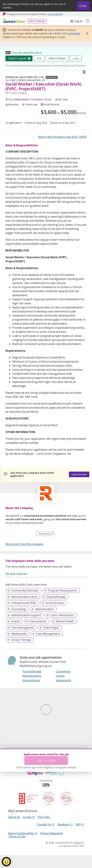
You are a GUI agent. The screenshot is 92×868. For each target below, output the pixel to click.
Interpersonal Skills (24, 603)
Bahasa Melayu (57, 58)
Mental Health (65, 621)
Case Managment (22, 628)
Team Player (51, 628)
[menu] (87, 21)
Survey (29, 830)
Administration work (24, 597)
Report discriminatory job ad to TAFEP (62, 137)
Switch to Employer (37, 21)
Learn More (15, 732)
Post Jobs (44, 830)
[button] (86, 34)
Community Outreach (25, 590)
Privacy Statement (51, 846)
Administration (44, 609)
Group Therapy (21, 640)
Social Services (55, 603)
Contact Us (46, 837)
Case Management (48, 634)
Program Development (62, 590)
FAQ (80, 837)
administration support (26, 615)
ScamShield (74, 33)
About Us (14, 830)
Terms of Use (17, 849)
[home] (14, 21)
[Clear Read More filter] (45, 534)
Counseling (18, 609)
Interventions (38, 621)
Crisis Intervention (62, 615)
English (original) (17, 58)
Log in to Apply (46, 760)
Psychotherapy (56, 597)
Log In (78, 21)
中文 (39, 58)
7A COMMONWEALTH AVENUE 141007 (30, 99)
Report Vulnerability (23, 846)
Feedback (65, 837)
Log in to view (79, 474)
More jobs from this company (24, 544)
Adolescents (19, 634)
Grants (16, 621)
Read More (45, 534)
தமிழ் (76, 58)
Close (83, 6)
